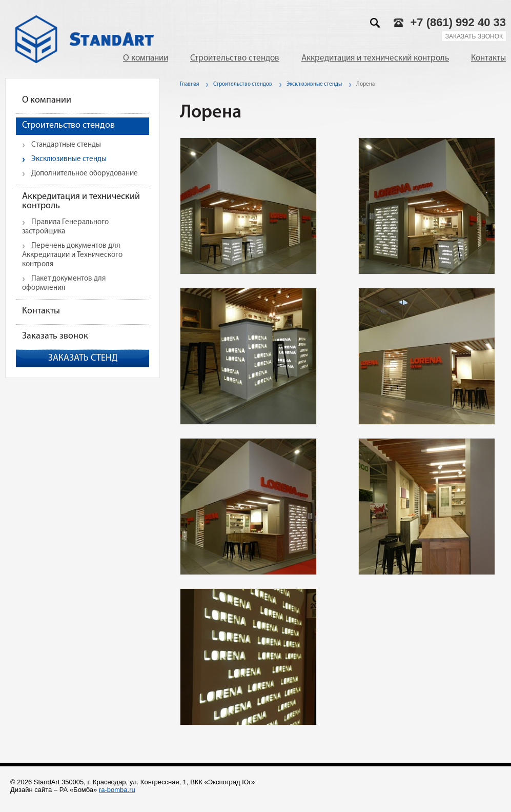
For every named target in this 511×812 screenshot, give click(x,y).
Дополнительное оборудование (85, 174)
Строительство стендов (235, 58)
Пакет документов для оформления (64, 283)
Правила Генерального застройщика (65, 227)
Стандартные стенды (66, 145)
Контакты (488, 58)
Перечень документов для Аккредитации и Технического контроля (72, 255)
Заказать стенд (83, 358)
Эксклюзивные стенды (69, 159)
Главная (189, 84)
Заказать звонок (474, 36)
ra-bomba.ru (117, 790)
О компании (146, 58)
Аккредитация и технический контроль (375, 58)
